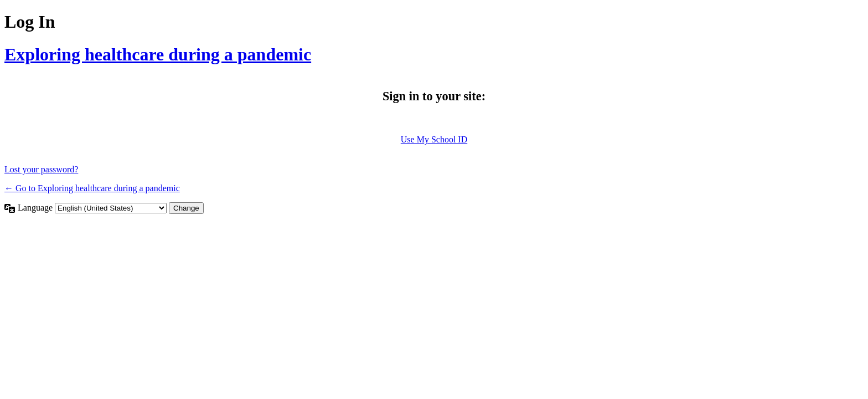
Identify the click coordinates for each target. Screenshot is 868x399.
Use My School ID (434, 139)
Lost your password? (41, 169)
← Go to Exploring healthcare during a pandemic (92, 188)
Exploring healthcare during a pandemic (158, 54)
